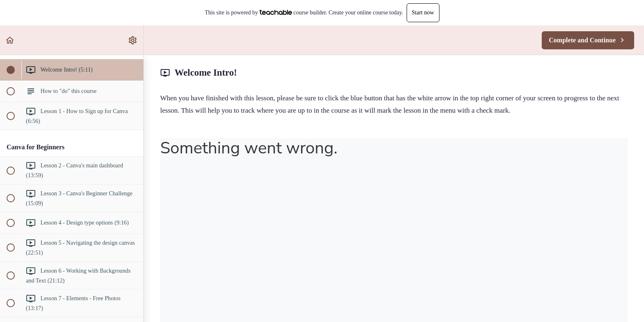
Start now (423, 13)
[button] (10, 40)
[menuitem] (133, 40)
